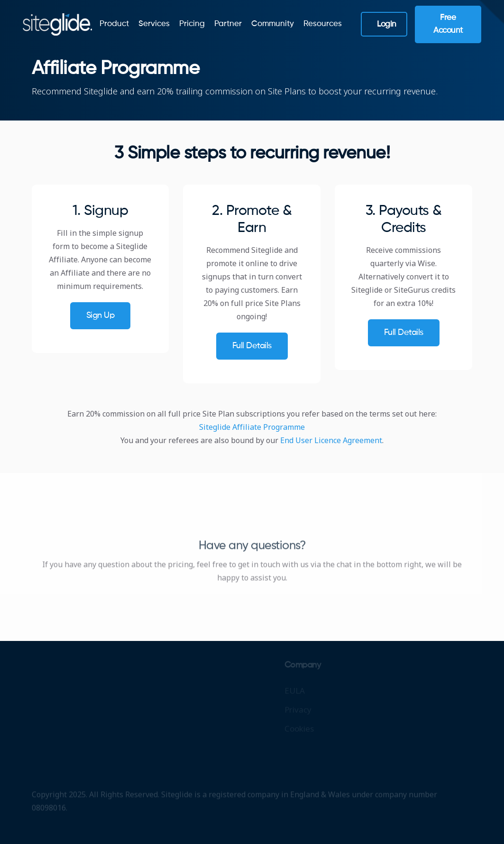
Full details (252, 346)
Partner (228, 24)
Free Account (448, 24)
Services (154, 24)
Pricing (192, 24)
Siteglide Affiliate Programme (252, 427)
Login (387, 24)
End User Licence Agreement (331, 440)
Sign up (101, 315)
